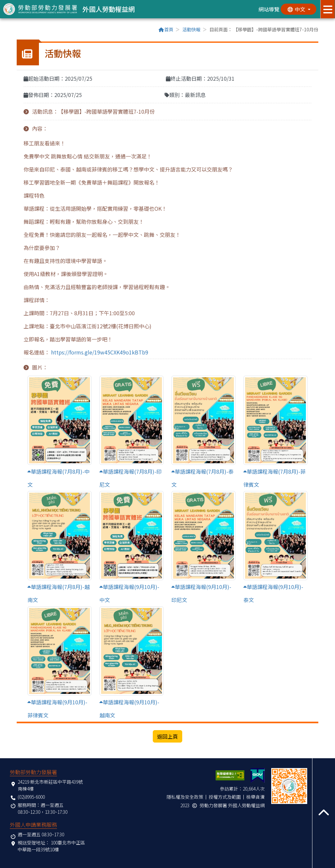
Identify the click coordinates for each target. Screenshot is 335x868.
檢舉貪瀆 (256, 797)
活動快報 (191, 29)
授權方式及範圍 (225, 797)
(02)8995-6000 (31, 797)
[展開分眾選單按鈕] (328, 9)
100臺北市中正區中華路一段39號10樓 (51, 846)
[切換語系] (298, 9)
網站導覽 (269, 9)
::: (19, 30)
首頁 (166, 29)
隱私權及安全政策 (185, 797)
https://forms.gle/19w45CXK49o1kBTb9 (100, 352)
